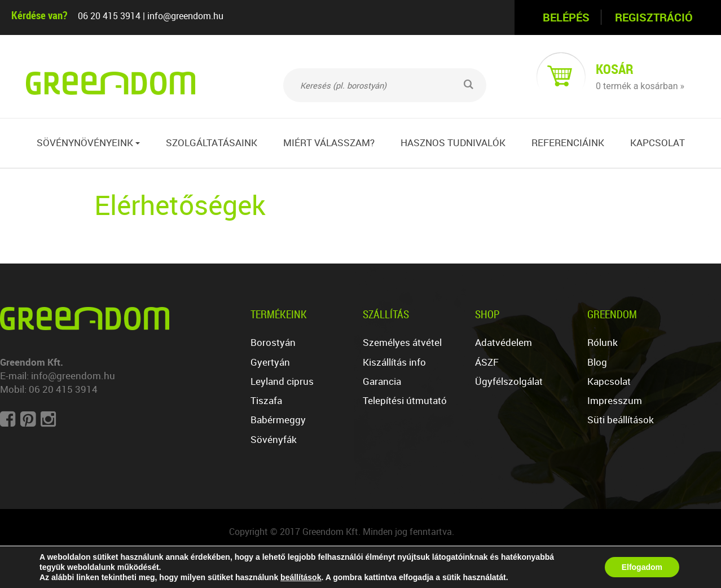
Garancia (382, 381)
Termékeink (279, 314)
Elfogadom (642, 567)
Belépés (566, 17)
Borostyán (273, 342)
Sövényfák (274, 439)
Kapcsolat (658, 142)
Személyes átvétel (402, 342)
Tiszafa (266, 400)
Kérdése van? (39, 15)
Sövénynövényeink (88, 142)
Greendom (612, 314)
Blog (597, 362)
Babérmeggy (278, 420)
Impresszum (615, 400)
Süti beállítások (621, 420)
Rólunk (603, 342)
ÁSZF (487, 362)
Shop (487, 314)
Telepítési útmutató (405, 400)
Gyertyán (270, 362)
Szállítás (386, 314)
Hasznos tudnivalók (453, 142)
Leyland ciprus (282, 381)
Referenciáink (568, 142)
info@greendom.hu (185, 16)
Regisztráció (654, 17)
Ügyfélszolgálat (509, 381)
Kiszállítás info (394, 362)
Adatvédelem (504, 342)
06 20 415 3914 (109, 16)
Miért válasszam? (329, 142)
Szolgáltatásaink (212, 142)
